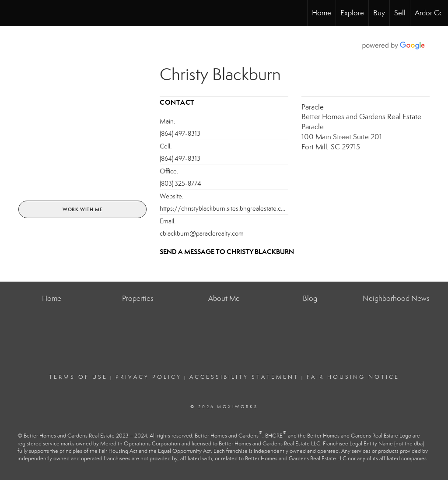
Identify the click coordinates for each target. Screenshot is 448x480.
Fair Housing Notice (353, 377)
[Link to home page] (11, 13)
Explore (352, 13)
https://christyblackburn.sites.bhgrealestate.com (224, 208)
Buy (379, 13)
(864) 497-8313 (180, 134)
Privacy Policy (149, 377)
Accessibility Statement (244, 377)
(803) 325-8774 (180, 184)
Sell (400, 13)
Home (322, 13)
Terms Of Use (78, 377)
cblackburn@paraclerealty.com (202, 233)
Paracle (313, 107)
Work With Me (83, 209)
